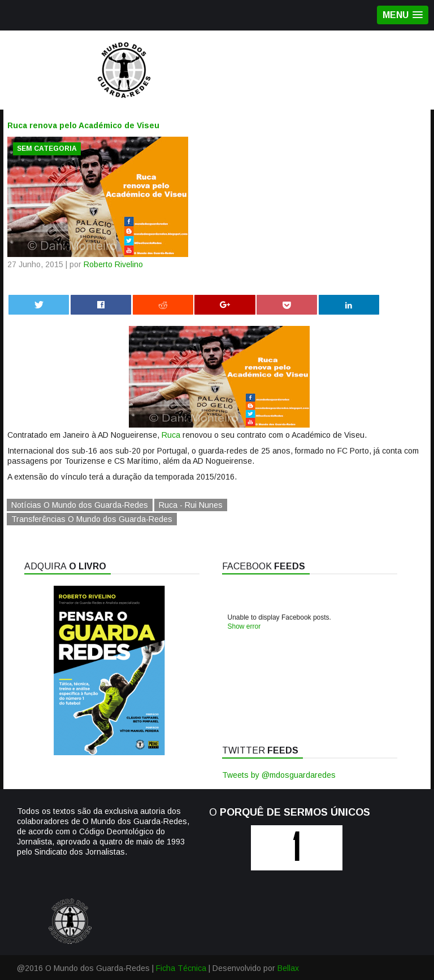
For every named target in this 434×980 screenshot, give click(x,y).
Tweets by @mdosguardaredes (279, 775)
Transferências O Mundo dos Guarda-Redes (92, 519)
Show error (244, 626)
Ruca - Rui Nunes (191, 505)
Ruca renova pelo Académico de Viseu (83, 125)
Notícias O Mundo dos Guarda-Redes (80, 505)
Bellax (288, 968)
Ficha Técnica (181, 968)
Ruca (171, 435)
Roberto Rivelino (113, 264)
